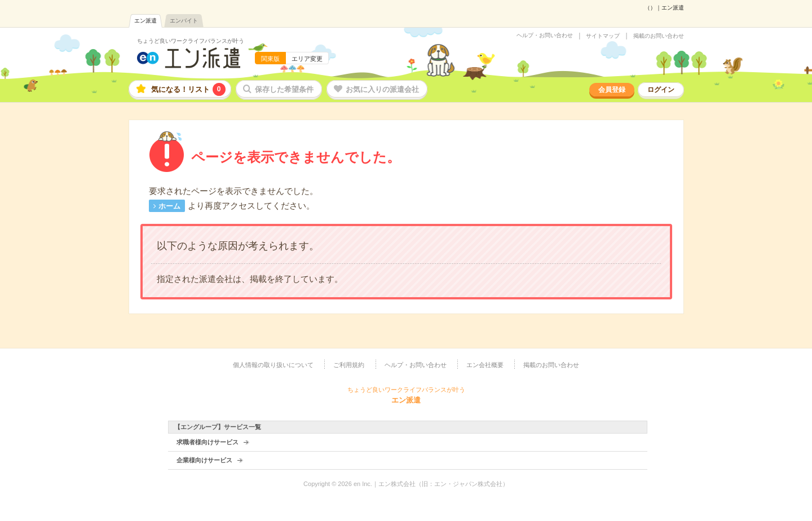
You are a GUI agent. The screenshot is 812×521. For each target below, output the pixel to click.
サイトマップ (603, 36)
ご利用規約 (349, 365)
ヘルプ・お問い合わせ (545, 36)
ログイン (661, 90)
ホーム (169, 206)
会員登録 (612, 90)
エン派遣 (145, 21)
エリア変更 (307, 59)
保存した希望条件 (284, 89)
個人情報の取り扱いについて (273, 365)
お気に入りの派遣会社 (382, 89)
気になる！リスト (188, 89)
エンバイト (184, 21)
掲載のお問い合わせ (659, 36)
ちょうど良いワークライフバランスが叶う (191, 41)
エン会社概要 (485, 365)
